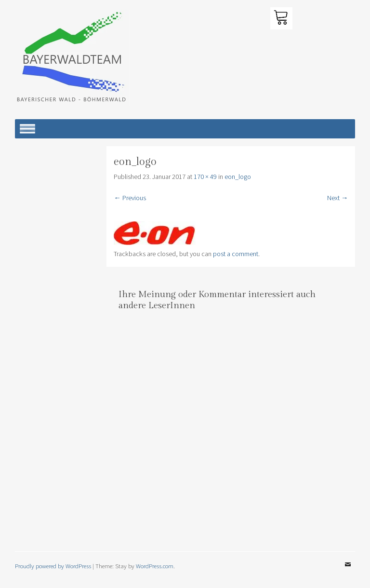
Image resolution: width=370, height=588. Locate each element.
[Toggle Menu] (27, 129)
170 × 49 (205, 177)
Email (348, 572)
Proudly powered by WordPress (53, 566)
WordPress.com (155, 566)
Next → (337, 198)
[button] (72, 58)
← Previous (130, 198)
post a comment (236, 254)
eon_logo (238, 177)
